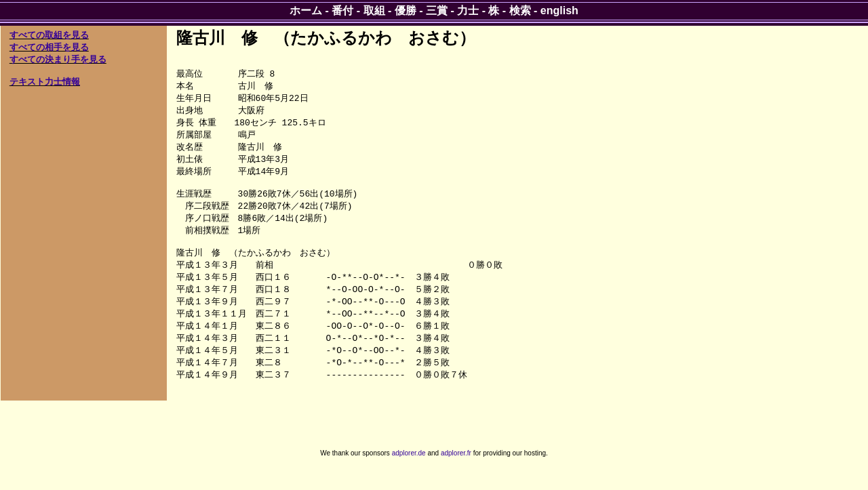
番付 (342, 11)
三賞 (437, 11)
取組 (374, 11)
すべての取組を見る (49, 35)
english (559, 11)
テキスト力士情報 (45, 82)
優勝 (406, 11)
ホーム (306, 11)
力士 (468, 11)
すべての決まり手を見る (58, 59)
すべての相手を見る (49, 47)
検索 (520, 11)
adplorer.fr (456, 475)
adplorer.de (409, 475)
